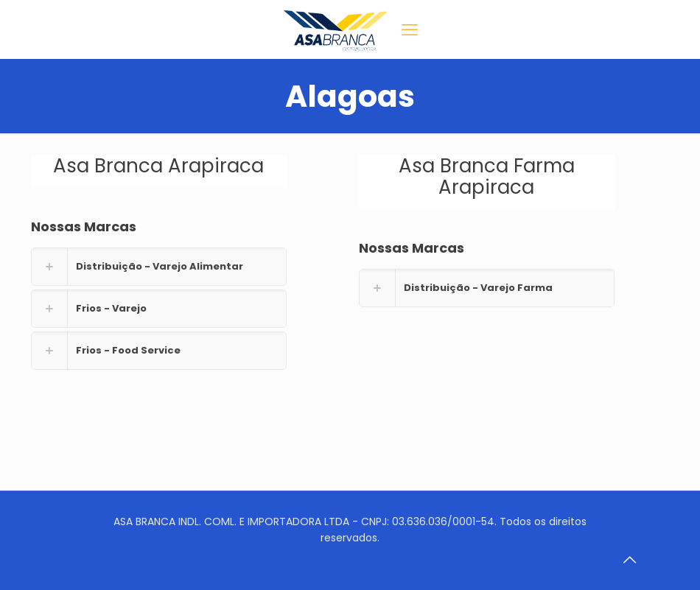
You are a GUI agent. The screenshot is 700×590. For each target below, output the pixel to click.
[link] (159, 267)
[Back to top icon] (629, 560)
